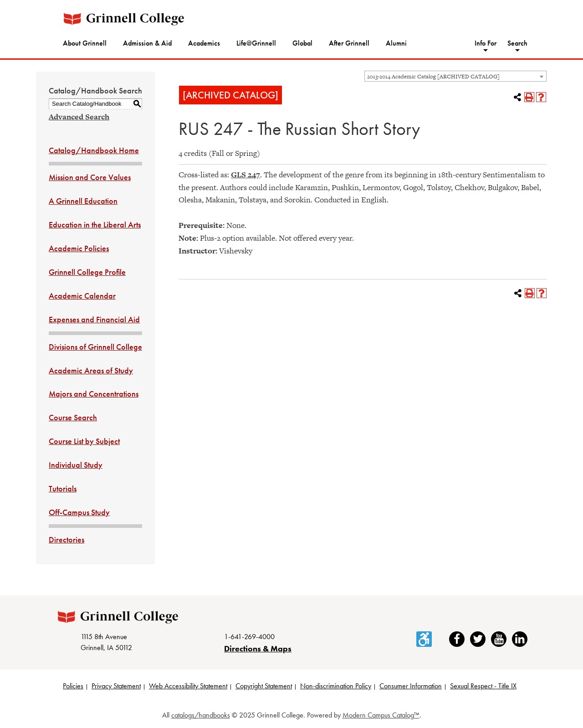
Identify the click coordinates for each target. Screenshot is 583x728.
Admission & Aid (147, 43)
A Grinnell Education (83, 201)
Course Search (73, 417)
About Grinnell (85, 43)
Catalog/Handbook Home (94, 150)
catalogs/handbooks (201, 715)
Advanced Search (79, 117)
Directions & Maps (258, 648)
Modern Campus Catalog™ (381, 715)
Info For (486, 43)
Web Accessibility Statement (188, 686)
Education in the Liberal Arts (95, 225)
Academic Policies (79, 248)
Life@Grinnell (256, 43)
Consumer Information (411, 686)
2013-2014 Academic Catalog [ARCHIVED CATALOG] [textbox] (433, 77)
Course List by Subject (84, 441)
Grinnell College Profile (87, 272)
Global (302, 43)
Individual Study (76, 465)
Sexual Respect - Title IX (483, 686)
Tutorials (63, 488)
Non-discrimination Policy (336, 686)
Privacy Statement (116, 686)
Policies (73, 686)
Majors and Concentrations (94, 394)
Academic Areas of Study (91, 370)
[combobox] (455, 76)
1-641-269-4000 (249, 637)
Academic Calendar (82, 296)
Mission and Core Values (90, 177)
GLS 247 (245, 175)
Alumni (396, 43)
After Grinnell (349, 43)
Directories (66, 540)
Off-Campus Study (79, 512)
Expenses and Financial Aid (94, 319)
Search (517, 43)
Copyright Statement (264, 686)
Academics (204, 43)
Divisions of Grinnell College (95, 347)
